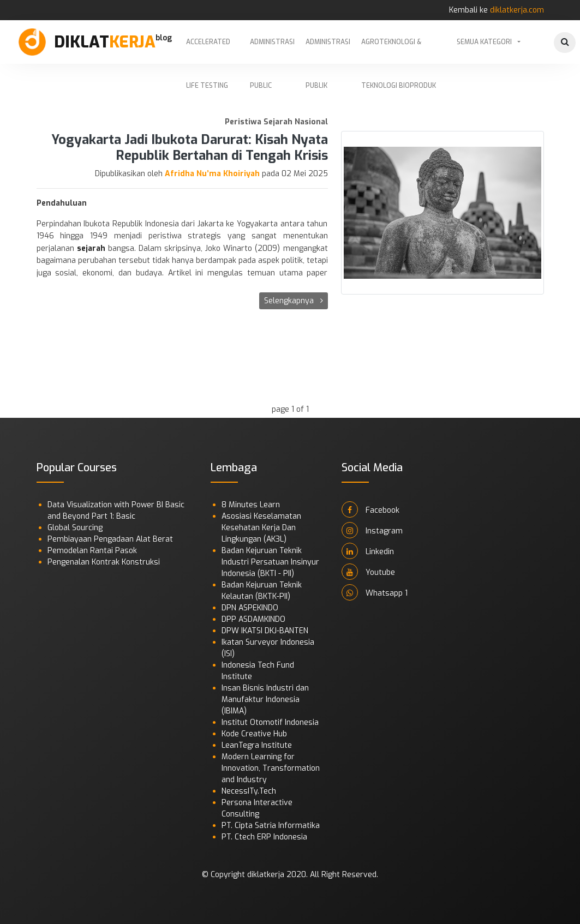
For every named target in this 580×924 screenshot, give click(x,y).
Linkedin (368, 551)
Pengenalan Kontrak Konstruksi (104, 562)
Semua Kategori (484, 42)
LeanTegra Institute (257, 745)
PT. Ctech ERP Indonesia (264, 837)
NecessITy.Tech (249, 791)
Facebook (370, 509)
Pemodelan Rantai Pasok (92, 551)
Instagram (372, 530)
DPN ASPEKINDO (250, 608)
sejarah (91, 248)
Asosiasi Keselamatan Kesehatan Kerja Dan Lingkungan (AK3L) (261, 528)
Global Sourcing (75, 528)
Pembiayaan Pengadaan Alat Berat (110, 539)
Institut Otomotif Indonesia (270, 722)
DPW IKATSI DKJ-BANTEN (265, 631)
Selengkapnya (294, 301)
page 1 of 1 (290, 409)
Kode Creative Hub (254, 734)
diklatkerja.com (517, 10)
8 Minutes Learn (251, 505)
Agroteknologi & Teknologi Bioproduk (399, 51)
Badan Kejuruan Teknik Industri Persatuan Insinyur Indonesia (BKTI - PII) (270, 562)
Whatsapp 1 (375, 592)
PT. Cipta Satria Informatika (271, 826)
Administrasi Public (272, 51)
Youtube (368, 572)
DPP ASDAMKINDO (253, 619)
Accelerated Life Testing (208, 51)
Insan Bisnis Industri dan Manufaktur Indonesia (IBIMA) (265, 700)
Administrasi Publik (328, 51)
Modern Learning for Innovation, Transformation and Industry (271, 768)
